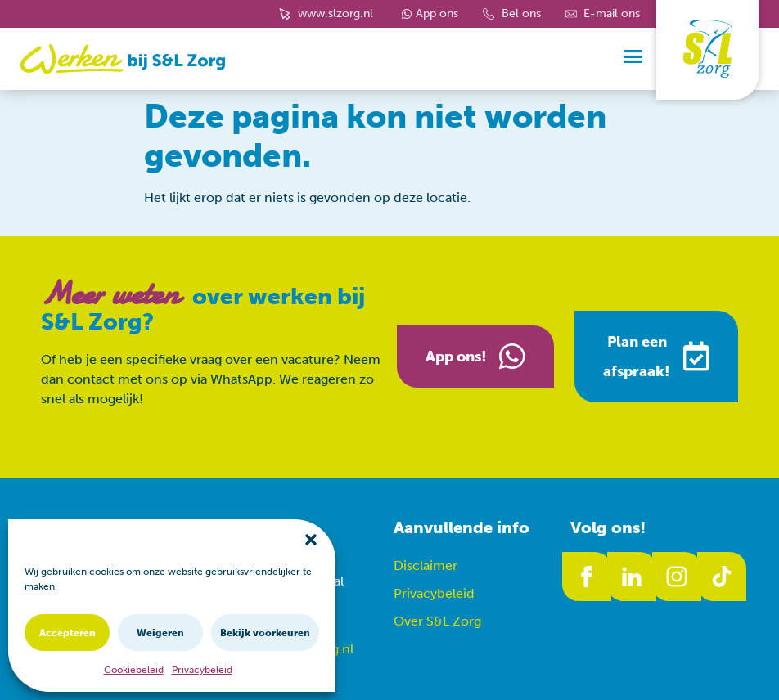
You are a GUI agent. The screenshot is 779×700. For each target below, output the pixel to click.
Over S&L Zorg (437, 621)
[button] (311, 540)
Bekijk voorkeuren (265, 633)
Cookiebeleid (134, 670)
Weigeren (160, 633)
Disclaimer (426, 565)
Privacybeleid (202, 670)
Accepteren (68, 633)
